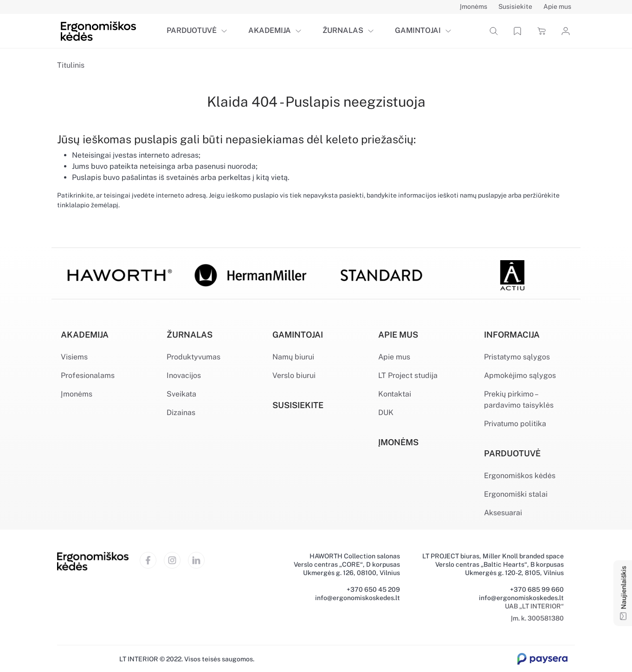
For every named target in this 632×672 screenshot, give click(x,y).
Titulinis (71, 65)
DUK (386, 413)
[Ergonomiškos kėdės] (98, 30)
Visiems (74, 357)
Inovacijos (184, 375)
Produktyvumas (193, 357)
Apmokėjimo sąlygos (520, 375)
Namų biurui (293, 357)
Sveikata (181, 394)
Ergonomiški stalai (516, 494)
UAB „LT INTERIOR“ (534, 606)
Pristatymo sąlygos (517, 357)
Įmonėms (77, 394)
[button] (226, 31)
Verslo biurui (294, 375)
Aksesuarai (503, 513)
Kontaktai (395, 394)
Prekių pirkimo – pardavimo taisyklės (519, 400)
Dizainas (181, 413)
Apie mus (394, 357)
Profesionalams (88, 375)
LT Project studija (408, 375)
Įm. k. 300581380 (537, 618)
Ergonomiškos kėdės (520, 476)
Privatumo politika (515, 424)
